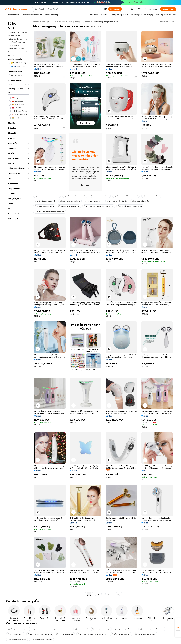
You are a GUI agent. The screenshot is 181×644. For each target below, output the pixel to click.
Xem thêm (12, 55)
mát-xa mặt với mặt (41, 629)
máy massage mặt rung (17, 640)
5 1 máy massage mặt (65, 634)
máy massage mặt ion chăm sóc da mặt (99, 206)
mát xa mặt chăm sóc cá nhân (75, 196)
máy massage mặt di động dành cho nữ (92, 634)
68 (118, 594)
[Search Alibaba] (68, 9)
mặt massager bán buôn (44, 206)
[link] (178, 621)
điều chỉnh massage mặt (121, 634)
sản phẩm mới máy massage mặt (130, 206)
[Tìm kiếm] (115, 9)
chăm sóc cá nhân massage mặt (47, 196)
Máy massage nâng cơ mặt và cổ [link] (106, 22)
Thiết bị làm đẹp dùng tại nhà (79, 22)
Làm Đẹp (46, 22)
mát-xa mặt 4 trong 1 (62, 629)
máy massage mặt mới (152, 196)
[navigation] (18, 308)
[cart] (140, 9)
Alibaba (36, 22)
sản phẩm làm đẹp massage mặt (126, 196)
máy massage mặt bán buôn (42, 640)
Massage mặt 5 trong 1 (101, 629)
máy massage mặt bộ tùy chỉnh (152, 629)
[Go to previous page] (84, 594)
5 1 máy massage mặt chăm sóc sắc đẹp (50, 212)
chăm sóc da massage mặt (45, 201)
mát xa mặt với (81, 629)
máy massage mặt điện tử (70, 201)
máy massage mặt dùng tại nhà (40, 634)
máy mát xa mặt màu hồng (117, 201)
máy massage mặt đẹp (100, 196)
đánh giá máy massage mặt (69, 206)
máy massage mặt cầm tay (125, 629)
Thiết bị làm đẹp (59, 22)
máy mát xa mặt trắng (94, 201)
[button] (106, 9)
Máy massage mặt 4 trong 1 (146, 634)
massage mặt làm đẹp (141, 201)
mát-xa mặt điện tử (16, 634)
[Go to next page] (123, 594)
